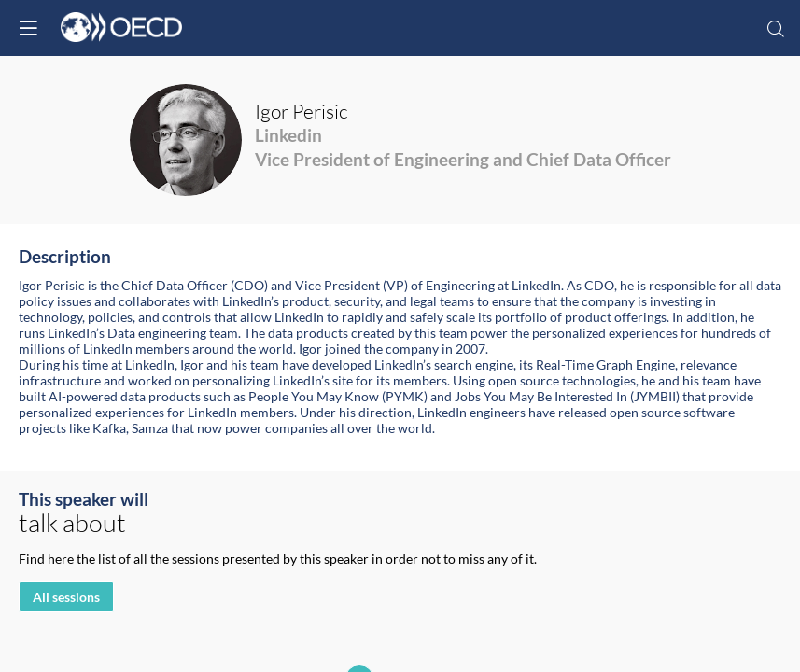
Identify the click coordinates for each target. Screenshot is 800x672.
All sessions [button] (66, 598)
